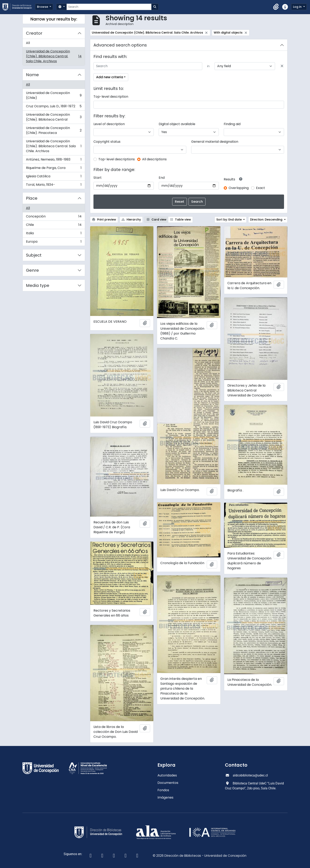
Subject (34, 255)
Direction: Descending (267, 220)
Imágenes (165, 797)
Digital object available (177, 124)
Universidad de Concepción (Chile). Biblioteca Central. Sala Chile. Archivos (54, 56)
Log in (298, 7)
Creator (34, 33)
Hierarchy (131, 220)
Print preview (104, 220)
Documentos (168, 783)
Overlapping (239, 188)
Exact (261, 188)
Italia (54, 234)
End (162, 178)
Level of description (109, 124)
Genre (32, 270)
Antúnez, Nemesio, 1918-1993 (54, 160)
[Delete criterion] (282, 66)
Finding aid (232, 124)
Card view (156, 220)
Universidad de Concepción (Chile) (54, 95)
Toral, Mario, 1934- (54, 186)
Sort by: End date (229, 220)
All (28, 43)
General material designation (215, 142)
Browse (43, 7)
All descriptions (154, 159)
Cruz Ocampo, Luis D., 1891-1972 (54, 107)
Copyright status (107, 142)
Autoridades (167, 775)
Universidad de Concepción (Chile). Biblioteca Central (54, 117)
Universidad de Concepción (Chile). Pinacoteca (54, 130)
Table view (181, 220)
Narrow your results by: (54, 19)
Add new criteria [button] (110, 77)
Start (98, 178)
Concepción (54, 217)
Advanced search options (120, 45)
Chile (54, 226)
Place (32, 198)
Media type (38, 285)
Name (32, 75)
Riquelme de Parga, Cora (54, 169)
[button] (276, 7)
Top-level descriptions (117, 159)
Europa (54, 242)
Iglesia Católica (54, 177)
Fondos (163, 790)
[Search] (109, 7)
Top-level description (111, 97)
